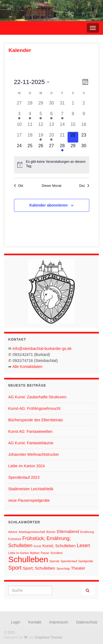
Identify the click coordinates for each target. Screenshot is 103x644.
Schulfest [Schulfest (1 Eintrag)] (56, 553)
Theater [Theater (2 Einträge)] (78, 568)
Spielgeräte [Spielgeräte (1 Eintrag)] (86, 561)
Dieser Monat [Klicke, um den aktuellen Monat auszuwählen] (51, 186)
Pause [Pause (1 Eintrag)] (45, 553)
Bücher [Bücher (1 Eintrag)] (51, 532)
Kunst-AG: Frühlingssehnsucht (34, 408)
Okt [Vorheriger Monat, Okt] (19, 186)
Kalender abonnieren (48, 205)
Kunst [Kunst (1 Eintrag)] (37, 546)
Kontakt (35, 622)
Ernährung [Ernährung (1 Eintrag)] (87, 532)
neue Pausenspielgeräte (29, 500)
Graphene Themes (49, 637)
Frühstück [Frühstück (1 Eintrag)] (15, 539)
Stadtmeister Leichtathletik (31, 489)
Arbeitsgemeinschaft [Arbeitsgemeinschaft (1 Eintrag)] (32, 532)
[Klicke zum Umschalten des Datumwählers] (32, 82)
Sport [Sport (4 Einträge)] (15, 568)
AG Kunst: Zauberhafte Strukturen (37, 397)
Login (16, 622)
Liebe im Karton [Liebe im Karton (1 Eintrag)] (19, 553)
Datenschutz (87, 622)
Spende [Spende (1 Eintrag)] (55, 561)
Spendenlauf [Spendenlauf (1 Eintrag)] (69, 561)
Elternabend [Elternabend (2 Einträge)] (68, 531)
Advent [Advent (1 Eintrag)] (13, 532)
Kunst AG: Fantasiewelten (30, 431)
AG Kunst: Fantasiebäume (31, 443)
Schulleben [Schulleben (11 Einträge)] (28, 559)
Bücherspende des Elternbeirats (36, 420)
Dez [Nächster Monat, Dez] (84, 186)
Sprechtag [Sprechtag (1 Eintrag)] (63, 568)
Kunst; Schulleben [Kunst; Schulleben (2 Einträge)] (59, 546)
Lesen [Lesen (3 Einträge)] (84, 546)
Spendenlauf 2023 (24, 477)
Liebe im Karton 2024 (27, 466)
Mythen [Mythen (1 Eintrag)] (35, 553)
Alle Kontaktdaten (27, 367)
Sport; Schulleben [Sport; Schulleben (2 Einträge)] (39, 568)
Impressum (59, 622)
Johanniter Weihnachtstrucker (34, 454)
